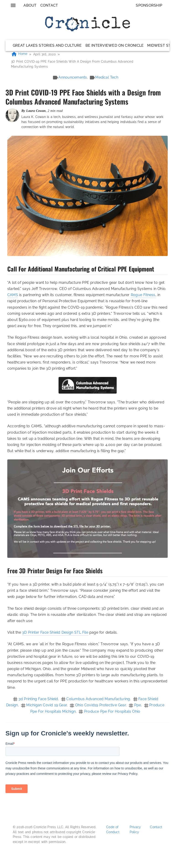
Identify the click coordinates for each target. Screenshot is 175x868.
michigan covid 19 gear (46, 705)
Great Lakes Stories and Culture (47, 45)
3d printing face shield (38, 699)
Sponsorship (149, 5)
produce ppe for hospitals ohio (112, 711)
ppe (138, 705)
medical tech (107, 77)
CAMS (13, 295)
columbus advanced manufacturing (98, 699)
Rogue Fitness (143, 295)
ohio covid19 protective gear (100, 705)
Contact (49, 5)
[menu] (13, 5)
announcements (73, 77)
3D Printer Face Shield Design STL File (55, 632)
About (30, 5)
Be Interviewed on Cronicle (115, 45)
